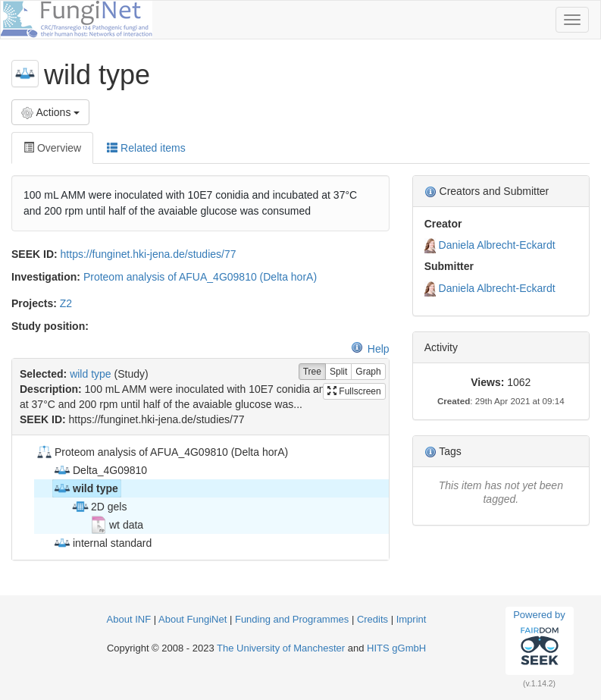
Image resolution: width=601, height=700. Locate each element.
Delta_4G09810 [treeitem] (100, 470)
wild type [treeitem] (86, 488)
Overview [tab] (52, 148)
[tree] (200, 498)
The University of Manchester (281, 648)
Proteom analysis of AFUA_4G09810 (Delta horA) (200, 277)
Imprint (412, 619)
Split (338, 372)
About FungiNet (193, 619)
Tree (312, 372)
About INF (129, 619)
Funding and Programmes (292, 619)
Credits (372, 619)
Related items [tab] (146, 148)
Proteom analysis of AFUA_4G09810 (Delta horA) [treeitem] (161, 452)
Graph (368, 372)
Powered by (539, 640)
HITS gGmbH (396, 648)
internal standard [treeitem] (102, 543)
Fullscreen (354, 391)
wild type (90, 374)
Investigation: (46, 277)
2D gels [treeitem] (99, 507)
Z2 (66, 303)
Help (370, 349)
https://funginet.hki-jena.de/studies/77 (149, 254)
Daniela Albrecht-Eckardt (497, 245)
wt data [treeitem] (116, 525)
